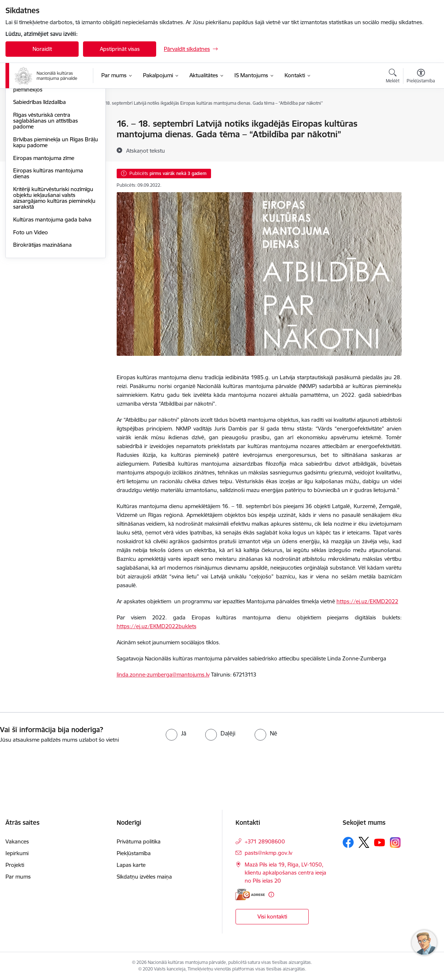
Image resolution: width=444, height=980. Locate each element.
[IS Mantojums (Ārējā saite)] (251, 75)
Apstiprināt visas (120, 49)
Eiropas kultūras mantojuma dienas (48, 252)
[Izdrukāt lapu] (421, 121)
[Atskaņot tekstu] (146, 150)
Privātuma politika (139, 841)
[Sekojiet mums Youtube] (380, 842)
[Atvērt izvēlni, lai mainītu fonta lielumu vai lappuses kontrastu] (421, 77)
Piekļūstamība (134, 853)
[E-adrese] (250, 895)
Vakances (17, 841)
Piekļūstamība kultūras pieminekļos (41, 165)
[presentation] (61, 764)
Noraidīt (42, 49)
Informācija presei (35, 150)
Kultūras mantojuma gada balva (52, 298)
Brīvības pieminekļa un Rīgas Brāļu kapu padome (48, 221)
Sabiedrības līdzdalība (39, 181)
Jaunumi (24, 137)
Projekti (15, 865)
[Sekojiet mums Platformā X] (364, 842)
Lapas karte (131, 865)
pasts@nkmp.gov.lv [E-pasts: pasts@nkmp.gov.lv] (268, 853)
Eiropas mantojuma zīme (44, 237)
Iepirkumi (17, 853)
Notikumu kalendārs (38, 124)
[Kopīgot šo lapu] (421, 139)
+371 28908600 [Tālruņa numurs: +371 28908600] (265, 841)
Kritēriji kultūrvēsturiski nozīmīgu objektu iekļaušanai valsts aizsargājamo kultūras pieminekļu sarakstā (54, 277)
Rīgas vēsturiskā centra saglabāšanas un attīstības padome (46, 199)
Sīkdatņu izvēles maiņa (144, 877)
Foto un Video (31, 311)
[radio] (176, 733)
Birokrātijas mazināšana (42, 324)
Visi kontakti (272, 916)
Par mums (18, 877)
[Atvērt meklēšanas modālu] (393, 77)
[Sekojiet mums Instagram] (395, 843)
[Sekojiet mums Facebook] (348, 842)
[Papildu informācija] (271, 895)
